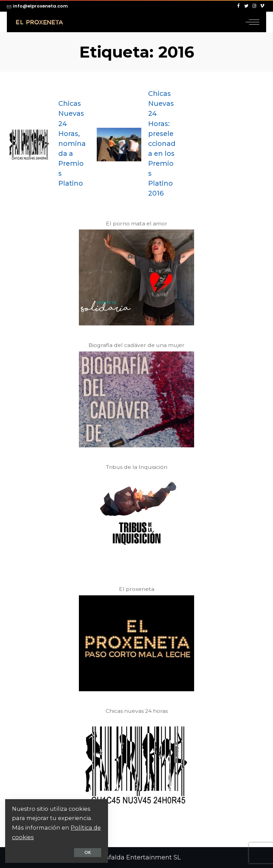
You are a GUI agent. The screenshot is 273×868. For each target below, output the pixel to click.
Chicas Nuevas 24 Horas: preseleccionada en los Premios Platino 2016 (162, 143)
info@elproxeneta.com (37, 6)
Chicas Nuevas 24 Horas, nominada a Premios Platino (72, 143)
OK (88, 852)
